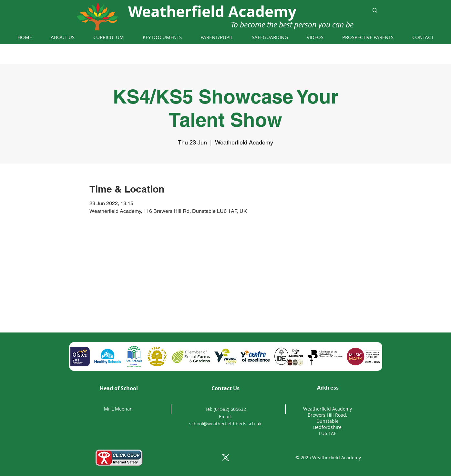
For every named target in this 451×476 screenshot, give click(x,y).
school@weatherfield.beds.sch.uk (225, 424)
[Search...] (333, 10)
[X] (226, 458)
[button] (63, 37)
